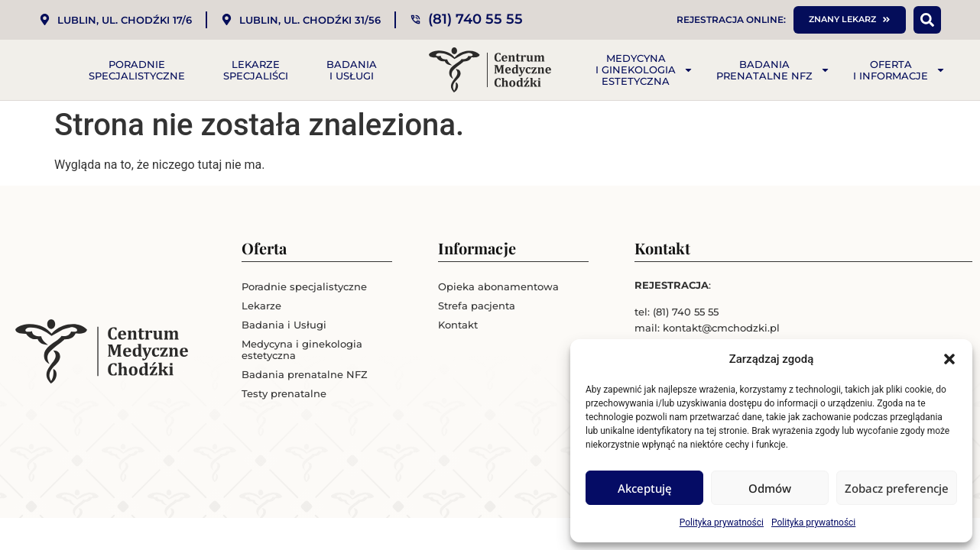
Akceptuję (645, 488)
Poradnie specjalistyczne (137, 70)
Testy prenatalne (284, 393)
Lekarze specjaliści (256, 70)
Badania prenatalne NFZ (773, 70)
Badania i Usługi (352, 70)
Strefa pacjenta (477, 306)
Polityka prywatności (722, 522)
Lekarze (261, 306)
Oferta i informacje (899, 70)
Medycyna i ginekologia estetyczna (644, 70)
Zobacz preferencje (897, 488)
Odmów (770, 488)
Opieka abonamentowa (498, 286)
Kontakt (458, 325)
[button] (949, 359)
